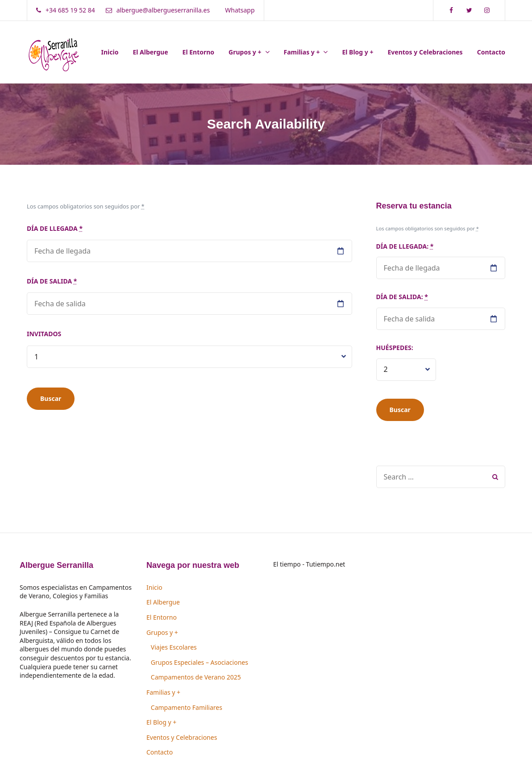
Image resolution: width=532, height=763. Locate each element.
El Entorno (199, 52)
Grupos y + (245, 52)
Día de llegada (55, 228)
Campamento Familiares (187, 707)
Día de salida (52, 281)
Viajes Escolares (174, 647)
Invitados (44, 334)
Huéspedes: (395, 348)
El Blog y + (357, 52)
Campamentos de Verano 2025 (196, 677)
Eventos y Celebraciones (425, 52)
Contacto (491, 52)
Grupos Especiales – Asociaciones (199, 662)
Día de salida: (402, 297)
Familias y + (302, 52)
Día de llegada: (405, 246)
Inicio (110, 52)
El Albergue (150, 52)
